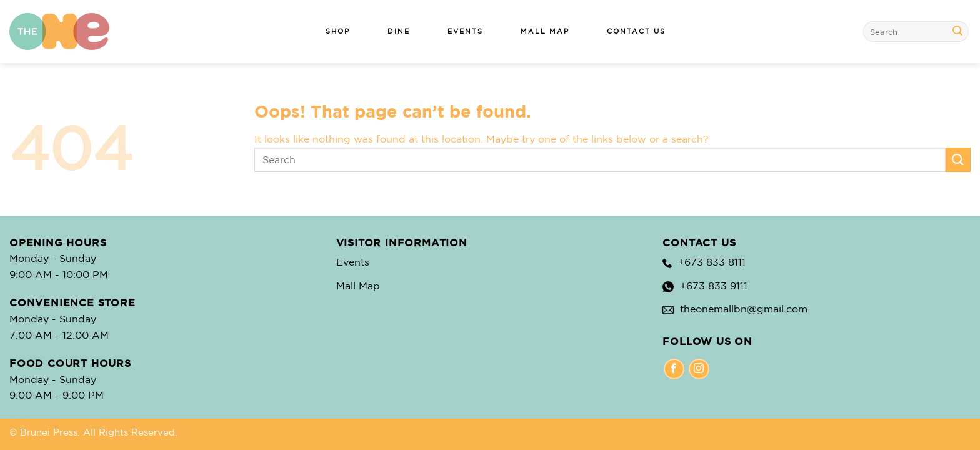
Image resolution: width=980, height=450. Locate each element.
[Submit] (957, 32)
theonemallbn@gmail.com (744, 309)
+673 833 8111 (712, 262)
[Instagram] (699, 369)
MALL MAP (545, 31)
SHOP (338, 31)
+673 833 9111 (714, 286)
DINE (399, 31)
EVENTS (465, 31)
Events (353, 262)
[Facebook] (674, 369)
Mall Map (358, 286)
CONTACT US (636, 31)
